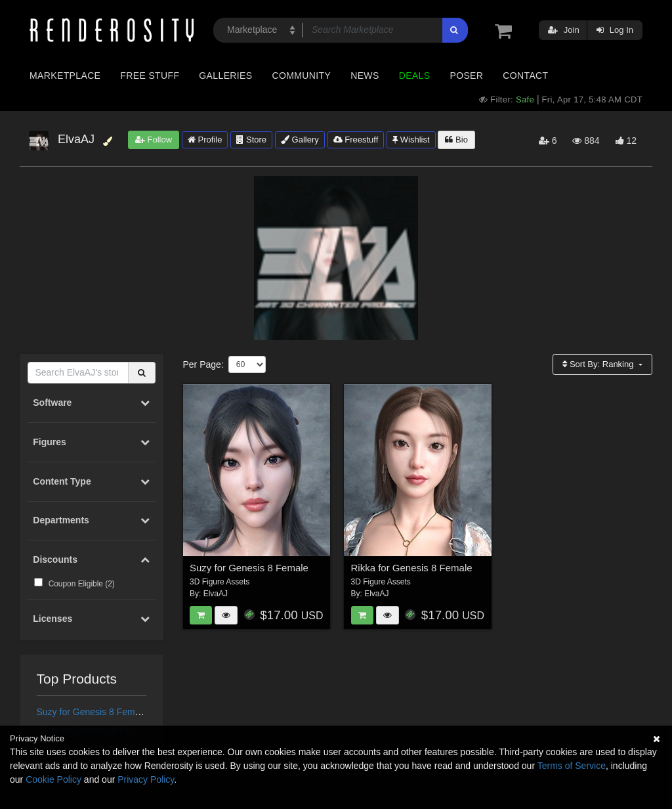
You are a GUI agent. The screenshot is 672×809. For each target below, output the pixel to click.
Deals (415, 76)
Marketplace (65, 76)
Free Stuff (150, 76)
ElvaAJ (216, 594)
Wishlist (411, 140)
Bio (456, 140)
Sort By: (599, 364)
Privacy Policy (146, 779)
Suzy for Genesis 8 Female (92, 712)
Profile (205, 140)
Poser (466, 76)
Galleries (225, 76)
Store (251, 140)
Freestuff (356, 140)
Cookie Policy (53, 779)
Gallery (300, 140)
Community (302, 76)
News (365, 76)
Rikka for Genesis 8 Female (412, 568)
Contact (525, 76)
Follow (154, 140)
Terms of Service (572, 766)
